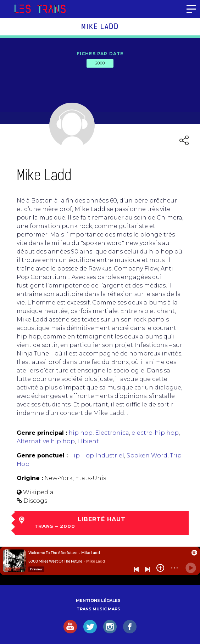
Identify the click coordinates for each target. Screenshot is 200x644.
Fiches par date (100, 54)
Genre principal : (42, 433)
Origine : (30, 478)
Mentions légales (98, 600)
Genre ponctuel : (42, 455)
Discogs (35, 501)
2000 (100, 63)
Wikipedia (38, 492)
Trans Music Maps (98, 609)
